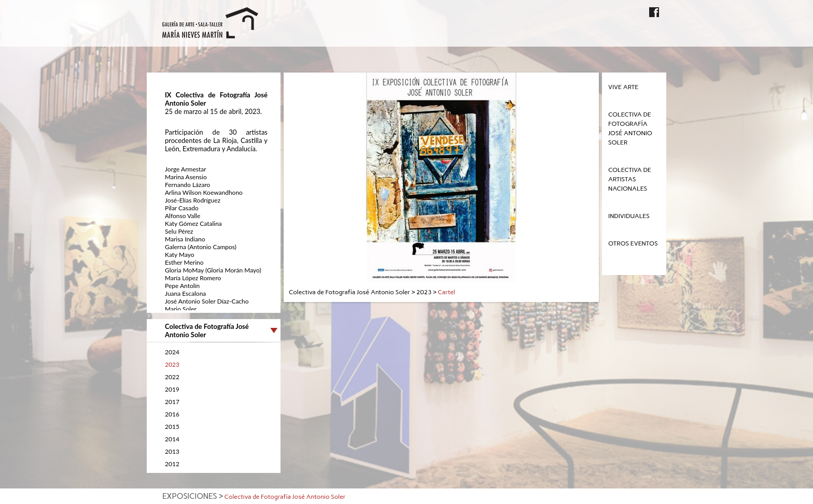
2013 (172, 451)
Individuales (629, 216)
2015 (172, 427)
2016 (172, 414)
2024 (172, 352)
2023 (172, 364)
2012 (172, 464)
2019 (172, 389)
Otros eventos (633, 243)
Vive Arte (623, 87)
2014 (172, 439)
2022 (172, 377)
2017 (172, 402)
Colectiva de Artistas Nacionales (630, 179)
